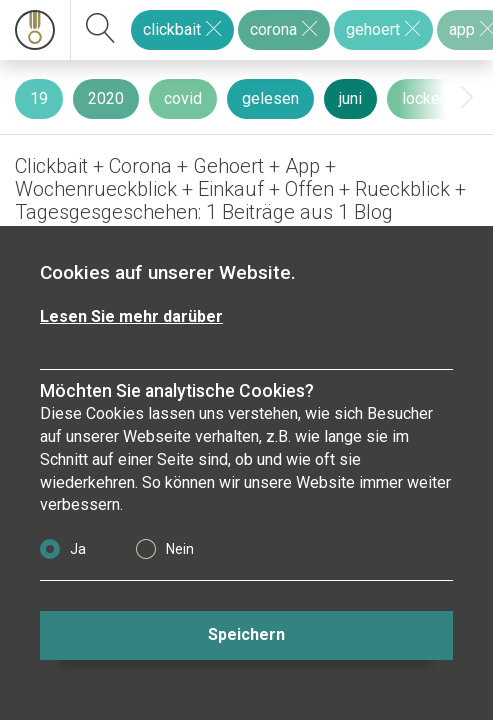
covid (183, 98)
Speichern (246, 634)
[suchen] (101, 30)
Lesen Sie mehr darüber (131, 316)
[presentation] (467, 97)
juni (350, 98)
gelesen (270, 98)
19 (39, 98)
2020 (106, 98)
